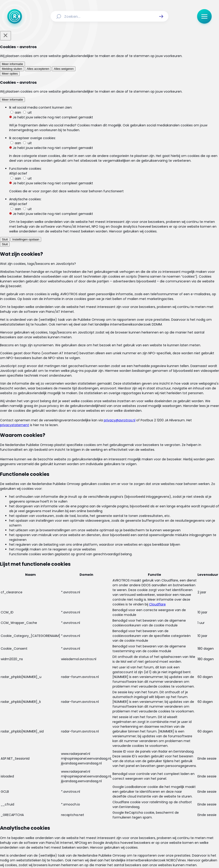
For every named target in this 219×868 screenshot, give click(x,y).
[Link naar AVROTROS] (97, 854)
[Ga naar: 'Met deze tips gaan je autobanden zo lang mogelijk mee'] (111, 478)
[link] (52, 581)
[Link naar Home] (53, 795)
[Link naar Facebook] (80, 828)
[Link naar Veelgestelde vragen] (110, 803)
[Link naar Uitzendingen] (92, 795)
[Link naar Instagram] (95, 828)
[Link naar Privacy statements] (125, 814)
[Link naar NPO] (122, 854)
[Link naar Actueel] (69, 795)
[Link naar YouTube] (124, 828)
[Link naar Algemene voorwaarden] (80, 814)
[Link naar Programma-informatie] (150, 795)
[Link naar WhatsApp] (139, 828)
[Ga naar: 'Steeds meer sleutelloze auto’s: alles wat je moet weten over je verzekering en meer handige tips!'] (111, 526)
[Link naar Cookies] (154, 814)
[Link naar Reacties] (116, 795)
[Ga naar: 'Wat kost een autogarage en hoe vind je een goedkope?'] (111, 502)
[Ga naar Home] (15, 16)
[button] (161, 16)
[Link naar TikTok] (109, 828)
